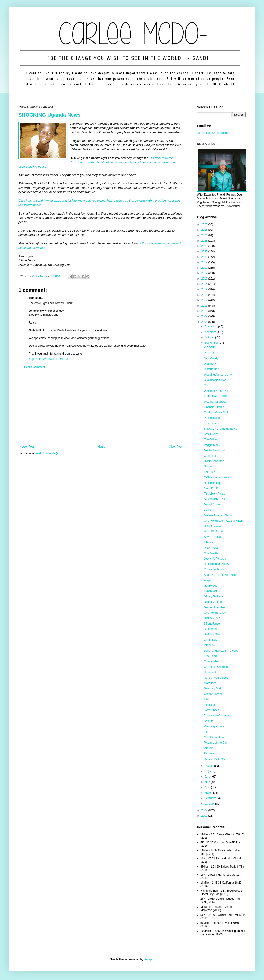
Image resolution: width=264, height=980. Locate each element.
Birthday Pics (212, 618)
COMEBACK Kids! (215, 396)
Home (101, 447)
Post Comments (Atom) (50, 453)
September (212, 343)
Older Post (175, 447)
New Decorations (214, 737)
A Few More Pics (214, 499)
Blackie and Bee (214, 461)
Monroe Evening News (218, 515)
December (211, 327)
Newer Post (27, 447)
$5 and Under (212, 624)
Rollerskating (212, 483)
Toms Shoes (212, 710)
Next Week (211, 629)
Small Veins (211, 434)
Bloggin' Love (212, 504)
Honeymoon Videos (216, 678)
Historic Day (211, 369)
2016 (205, 279)
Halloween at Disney (217, 564)
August (209, 766)
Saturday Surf (212, 688)
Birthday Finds (213, 602)
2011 (205, 306)
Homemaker (211, 672)
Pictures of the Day (216, 743)
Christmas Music (214, 569)
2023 (205, 241)
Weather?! (210, 364)
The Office (210, 439)
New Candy (211, 358)
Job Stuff (209, 705)
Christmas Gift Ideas (217, 667)
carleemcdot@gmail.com (212, 133)
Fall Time (210, 472)
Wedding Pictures (215, 726)
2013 (205, 295)
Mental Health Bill (215, 450)
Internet (209, 748)
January (210, 804)
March (209, 793)
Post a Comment (35, 367)
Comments (211, 456)
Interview (209, 542)
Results (209, 721)
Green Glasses (213, 694)
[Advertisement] (101, 407)
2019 (205, 262)
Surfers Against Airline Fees (221, 651)
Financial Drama (214, 407)
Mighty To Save (213, 597)
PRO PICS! (211, 548)
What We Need (213, 532)
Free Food (210, 656)
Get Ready (211, 586)
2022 (205, 246)
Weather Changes (215, 402)
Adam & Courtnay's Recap (220, 575)
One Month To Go (215, 613)
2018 (205, 268)
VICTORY (210, 348)
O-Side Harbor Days (216, 477)
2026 (205, 224)
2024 (205, 235)
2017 (205, 273)
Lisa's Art (209, 510)
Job (206, 732)
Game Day (211, 640)
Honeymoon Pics (214, 759)
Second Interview (215, 607)
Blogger (149, 959)
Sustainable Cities (215, 380)
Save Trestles (212, 537)
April (208, 787)
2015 (205, 284)
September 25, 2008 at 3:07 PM (48, 359)
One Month (211, 553)
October (210, 337)
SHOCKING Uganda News (50, 115)
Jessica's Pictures (215, 559)
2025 (205, 230)
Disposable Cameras (217, 716)
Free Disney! (212, 423)
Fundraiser (211, 591)
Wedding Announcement (219, 375)
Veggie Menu (212, 445)
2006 (205, 816)
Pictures (209, 753)
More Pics (210, 683)
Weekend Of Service (217, 391)
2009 (205, 316)
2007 (205, 810)
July (208, 771)
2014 (205, 289)
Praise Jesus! (212, 418)
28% (207, 699)
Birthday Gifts (212, 634)
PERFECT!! (211, 353)
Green (208, 467)
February (211, 798)
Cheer (208, 386)
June (208, 777)
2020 (205, 257)
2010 (205, 311)
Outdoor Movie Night (217, 412)
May (208, 782)
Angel (208, 580)
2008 (205, 322)
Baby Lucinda (212, 526)
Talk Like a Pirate (214, 494)
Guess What (212, 661)
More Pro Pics (213, 488)
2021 (205, 252)
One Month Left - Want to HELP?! (225, 521)
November (211, 332)
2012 (205, 300)
